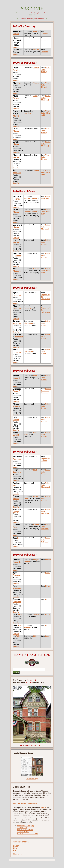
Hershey (17, 199)
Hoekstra (17, 295)
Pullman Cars (22, 828)
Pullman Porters (23, 832)
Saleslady (37, 614)
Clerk (35, 31)
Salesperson (28, 323)
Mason (16, 116)
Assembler (28, 627)
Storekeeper (28, 308)
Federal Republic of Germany (46, 391)
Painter (36, 68)
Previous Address (26, 19)
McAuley (17, 173)
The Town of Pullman (25, 830)
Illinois (48, 573)
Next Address (39, 19)
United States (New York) (46, 113)
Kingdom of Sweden (45, 460)
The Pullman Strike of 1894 (27, 834)
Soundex (16, 80)
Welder (36, 525)
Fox (19, 83)
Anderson (17, 459)
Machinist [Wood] (30, 198)
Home (26, 13)
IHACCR (16, 846)
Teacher (36, 83)
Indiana (48, 559)
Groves (16, 98)
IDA (14, 850)
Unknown (44, 33)
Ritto (20, 614)
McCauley (17, 271)
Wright (16, 420)
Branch (16, 485)
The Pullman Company (26, 826)
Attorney (37, 50)
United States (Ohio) (46, 197)
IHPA (15, 848)
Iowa (47, 636)
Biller (35, 636)
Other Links (17, 854)
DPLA (44, 808)
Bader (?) (17, 378)
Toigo (19, 636)
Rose (15, 527)
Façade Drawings (32, 779)
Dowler (16, 70)
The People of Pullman (40, 13)
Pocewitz (17, 562)
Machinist (28, 113)
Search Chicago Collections (25, 803)
